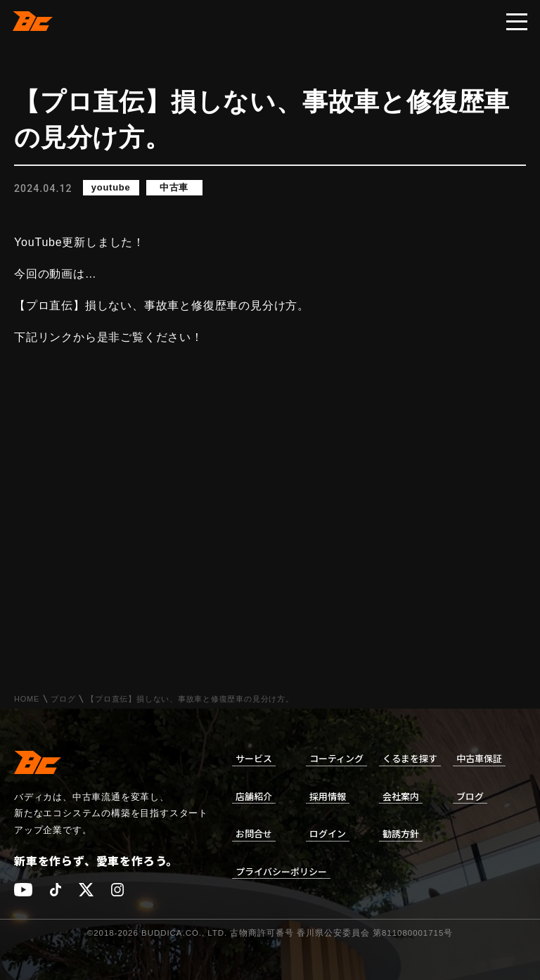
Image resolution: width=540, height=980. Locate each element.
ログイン (328, 833)
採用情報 (328, 796)
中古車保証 (479, 758)
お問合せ (254, 833)
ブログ (63, 699)
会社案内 (401, 796)
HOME (27, 699)
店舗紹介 (254, 796)
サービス (254, 758)
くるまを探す (410, 758)
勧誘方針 (401, 833)
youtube (111, 188)
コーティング (336, 758)
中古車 (174, 188)
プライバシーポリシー (281, 871)
